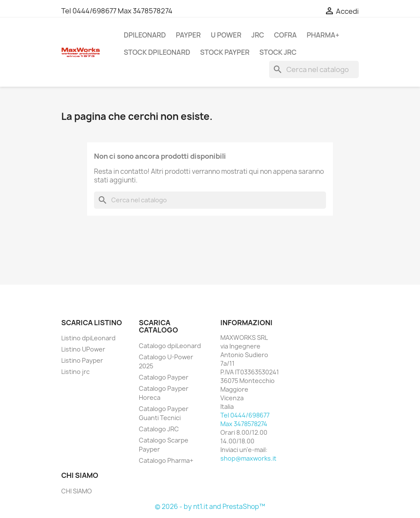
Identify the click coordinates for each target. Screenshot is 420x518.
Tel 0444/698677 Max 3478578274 (117, 11)
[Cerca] (314, 69)
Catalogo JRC (159, 429)
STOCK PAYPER (225, 52)
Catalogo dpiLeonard (170, 346)
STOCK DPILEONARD (157, 52)
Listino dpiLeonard (88, 338)
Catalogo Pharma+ (166, 460)
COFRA (285, 35)
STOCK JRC (278, 52)
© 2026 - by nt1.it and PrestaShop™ (210, 507)
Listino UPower (83, 349)
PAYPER (188, 35)
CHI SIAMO (77, 491)
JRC (258, 35)
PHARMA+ (323, 35)
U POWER (226, 35)
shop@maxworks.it (248, 458)
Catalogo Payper (164, 377)
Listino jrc (75, 372)
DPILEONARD (145, 35)
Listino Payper (82, 360)
